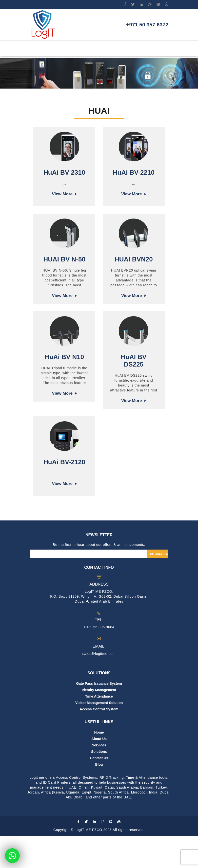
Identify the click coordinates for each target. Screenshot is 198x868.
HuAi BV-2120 (64, 480)
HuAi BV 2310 (64, 172)
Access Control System (99, 741)
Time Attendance (99, 728)
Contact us (99, 790)
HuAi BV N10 (64, 375)
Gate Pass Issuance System (99, 716)
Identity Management (99, 722)
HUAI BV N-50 (64, 274)
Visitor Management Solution (99, 735)
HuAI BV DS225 (134, 378)
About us (99, 771)
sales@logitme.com (99, 686)
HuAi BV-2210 (134, 172)
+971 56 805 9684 (99, 659)
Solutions (99, 784)
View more (62, 194)
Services (99, 777)
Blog (99, 796)
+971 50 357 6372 (141, 26)
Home (99, 764)
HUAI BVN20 (134, 274)
